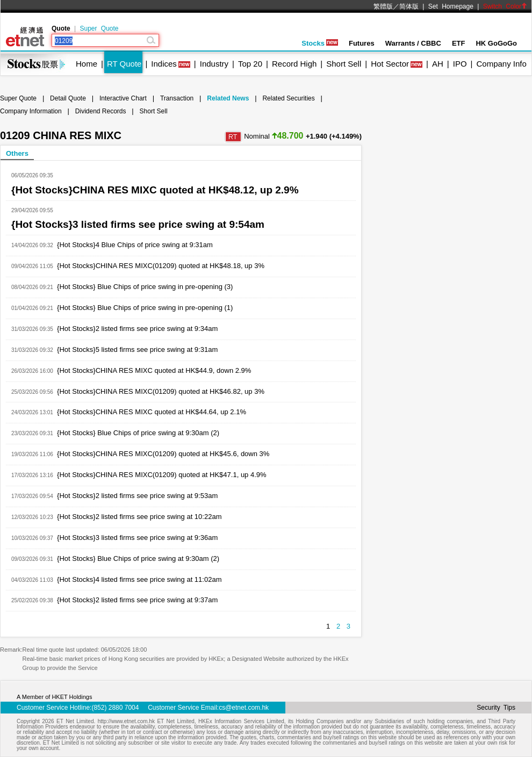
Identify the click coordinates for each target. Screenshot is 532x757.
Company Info (501, 64)
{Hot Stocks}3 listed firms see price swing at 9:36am (137, 538)
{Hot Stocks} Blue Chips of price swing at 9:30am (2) (138, 433)
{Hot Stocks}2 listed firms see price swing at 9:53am (137, 496)
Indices (164, 64)
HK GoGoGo (496, 43)
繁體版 (383, 6)
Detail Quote (68, 98)
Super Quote (99, 28)
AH (438, 64)
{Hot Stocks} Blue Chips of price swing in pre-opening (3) (145, 287)
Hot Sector (390, 64)
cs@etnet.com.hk (244, 708)
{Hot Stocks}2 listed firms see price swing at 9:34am (137, 329)
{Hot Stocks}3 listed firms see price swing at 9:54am (138, 224)
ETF (459, 43)
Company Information (31, 111)
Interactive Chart (123, 98)
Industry (214, 64)
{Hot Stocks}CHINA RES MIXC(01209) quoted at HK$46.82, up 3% (161, 391)
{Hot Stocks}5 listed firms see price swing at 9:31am (137, 349)
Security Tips (496, 708)
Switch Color (505, 6)
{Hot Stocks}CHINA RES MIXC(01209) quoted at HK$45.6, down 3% (163, 454)
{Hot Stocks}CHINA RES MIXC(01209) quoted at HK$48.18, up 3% (161, 266)
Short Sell (344, 64)
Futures (362, 43)
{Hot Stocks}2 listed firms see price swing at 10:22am (139, 517)
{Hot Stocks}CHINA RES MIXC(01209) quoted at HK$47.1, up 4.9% (162, 475)
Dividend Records (101, 111)
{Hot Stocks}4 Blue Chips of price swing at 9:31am (135, 245)
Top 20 (250, 64)
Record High (294, 64)
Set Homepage (451, 6)
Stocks (320, 43)
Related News (228, 98)
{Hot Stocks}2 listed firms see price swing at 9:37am (137, 600)
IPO (460, 64)
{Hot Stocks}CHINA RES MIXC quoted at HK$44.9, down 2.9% (154, 370)
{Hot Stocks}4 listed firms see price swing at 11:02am (139, 579)
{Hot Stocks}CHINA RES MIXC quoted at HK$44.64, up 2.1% (152, 412)
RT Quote (124, 64)
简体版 (409, 6)
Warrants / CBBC (413, 43)
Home (87, 64)
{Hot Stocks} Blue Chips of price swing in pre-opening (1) (145, 308)
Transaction (177, 98)
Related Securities (288, 98)
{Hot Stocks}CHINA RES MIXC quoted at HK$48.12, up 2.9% (155, 190)
